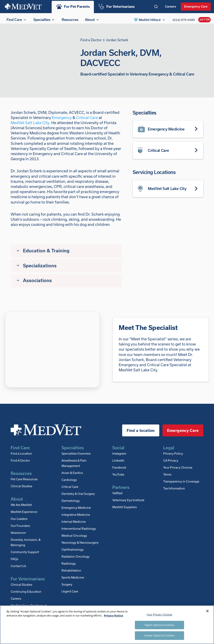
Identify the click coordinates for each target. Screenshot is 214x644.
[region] (107, 625)
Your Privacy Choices (178, 470)
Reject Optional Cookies (159, 625)
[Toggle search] (156, 7)
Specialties (44, 20)
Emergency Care (196, 6)
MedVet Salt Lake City (30, 125)
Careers (170, 6)
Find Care (17, 20)
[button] (150, 20)
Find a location (141, 433)
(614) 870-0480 (184, 20)
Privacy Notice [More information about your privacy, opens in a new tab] (114, 615)
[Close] (207, 611)
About (92, 20)
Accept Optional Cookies (159, 635)
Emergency (62, 120)
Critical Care (87, 120)
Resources (70, 20)
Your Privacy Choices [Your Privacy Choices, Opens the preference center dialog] (159, 614)
